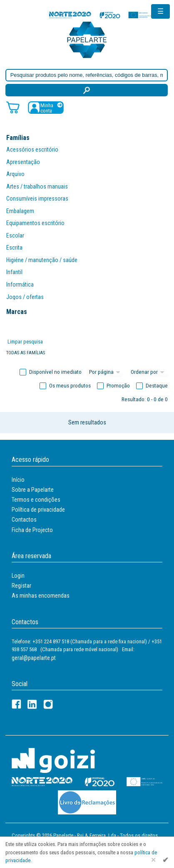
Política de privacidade (38, 510)
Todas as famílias (26, 353)
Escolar (15, 235)
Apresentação (23, 162)
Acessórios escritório (32, 150)
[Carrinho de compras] (13, 107)
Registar (21, 586)
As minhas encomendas (41, 596)
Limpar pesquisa (25, 342)
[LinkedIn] (32, 704)
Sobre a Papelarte (33, 490)
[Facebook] (16, 704)
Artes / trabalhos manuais (37, 186)
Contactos (24, 520)
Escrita (14, 248)
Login (18, 576)
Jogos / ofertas (25, 297)
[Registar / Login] (46, 107)
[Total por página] (106, 372)
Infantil (14, 272)
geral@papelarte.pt (34, 658)
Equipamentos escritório (35, 223)
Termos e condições (36, 500)
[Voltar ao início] (87, 39)
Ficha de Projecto (32, 530)
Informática (20, 284)
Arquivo (15, 174)
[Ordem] (149, 372)
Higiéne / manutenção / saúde (42, 260)
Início (18, 480)
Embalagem (20, 211)
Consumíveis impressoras (37, 199)
